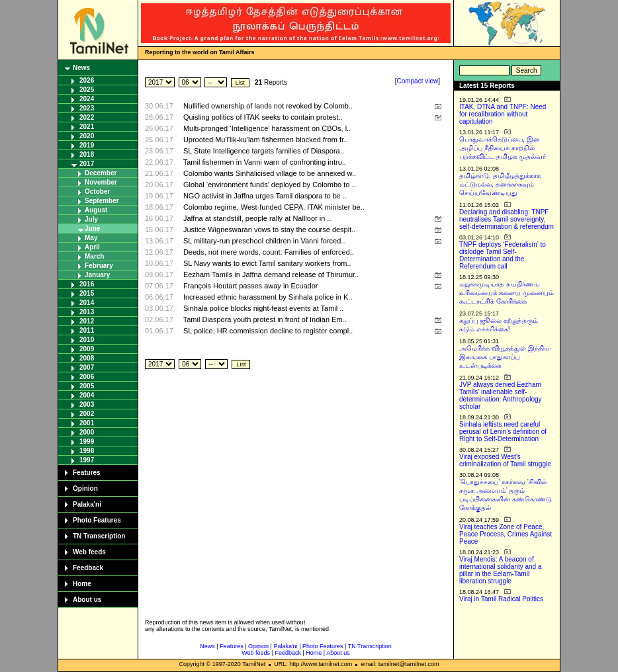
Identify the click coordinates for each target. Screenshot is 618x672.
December (101, 173)
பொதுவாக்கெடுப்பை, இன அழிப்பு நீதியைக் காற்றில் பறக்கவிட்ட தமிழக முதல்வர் (503, 148)
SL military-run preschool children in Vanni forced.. (264, 241)
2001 (87, 423)
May (91, 238)
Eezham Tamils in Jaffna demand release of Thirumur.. (271, 274)
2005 (87, 386)
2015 (87, 293)
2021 (87, 127)
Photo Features (97, 520)
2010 (87, 340)
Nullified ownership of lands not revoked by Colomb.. (268, 106)
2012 (87, 321)
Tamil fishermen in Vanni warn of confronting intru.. (265, 162)
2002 (87, 414)
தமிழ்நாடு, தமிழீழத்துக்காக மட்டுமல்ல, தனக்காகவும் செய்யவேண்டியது (500, 184)
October (97, 191)
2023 (87, 108)
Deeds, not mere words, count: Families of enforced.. (269, 252)
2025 (87, 90)
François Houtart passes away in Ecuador (251, 286)
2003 (87, 404)
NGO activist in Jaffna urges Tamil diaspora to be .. (265, 196)
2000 (87, 432)
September (102, 201)
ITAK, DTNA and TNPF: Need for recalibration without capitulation (503, 114)
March (94, 256)
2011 (87, 330)
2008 (87, 358)
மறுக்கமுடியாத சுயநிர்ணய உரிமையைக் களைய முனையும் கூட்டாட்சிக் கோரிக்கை (507, 293)
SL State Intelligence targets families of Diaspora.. (264, 151)
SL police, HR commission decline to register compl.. (268, 331)
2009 (87, 349)
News (81, 68)
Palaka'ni (87, 504)
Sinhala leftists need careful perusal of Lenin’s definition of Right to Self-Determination (503, 432)
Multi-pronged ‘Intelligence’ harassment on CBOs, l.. (267, 128)
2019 (87, 145)
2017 (87, 164)
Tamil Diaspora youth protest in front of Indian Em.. (265, 319)
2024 (87, 99)
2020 (87, 136)
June (92, 229)
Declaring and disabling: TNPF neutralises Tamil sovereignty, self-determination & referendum (507, 219)
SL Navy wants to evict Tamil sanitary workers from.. (267, 263)
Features (87, 473)
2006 (87, 377)
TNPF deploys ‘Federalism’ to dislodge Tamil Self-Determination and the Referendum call (503, 255)
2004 (87, 395)
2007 (87, 367)
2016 (87, 284)
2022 (87, 117)
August (96, 210)
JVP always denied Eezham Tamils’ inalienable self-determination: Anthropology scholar (501, 396)
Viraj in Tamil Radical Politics (501, 599)
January (97, 275)
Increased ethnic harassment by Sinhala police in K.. (268, 297)
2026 (87, 80)
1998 (87, 451)
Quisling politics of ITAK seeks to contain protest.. (263, 117)
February (99, 266)
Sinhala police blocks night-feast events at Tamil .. (264, 308)
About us (87, 600)
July (91, 219)
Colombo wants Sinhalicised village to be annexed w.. (270, 173)
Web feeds (89, 552)
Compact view (417, 81)
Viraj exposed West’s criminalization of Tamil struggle (505, 460)
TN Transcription (99, 536)
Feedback (88, 568)
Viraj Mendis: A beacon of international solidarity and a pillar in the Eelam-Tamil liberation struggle (501, 570)
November (101, 182)
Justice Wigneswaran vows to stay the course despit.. (269, 230)
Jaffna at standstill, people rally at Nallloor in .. (257, 218)
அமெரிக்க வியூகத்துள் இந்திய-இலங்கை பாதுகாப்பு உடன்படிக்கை (506, 357)
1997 (87, 460)
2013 (87, 312)
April (92, 247)
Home (82, 584)
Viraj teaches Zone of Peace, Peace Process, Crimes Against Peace (506, 534)
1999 (87, 441)
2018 (87, 154)
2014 (87, 303)
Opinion (85, 488)
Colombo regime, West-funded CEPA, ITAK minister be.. (274, 207)
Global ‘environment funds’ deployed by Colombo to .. (270, 185)
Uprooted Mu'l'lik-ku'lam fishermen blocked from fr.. (265, 140)
